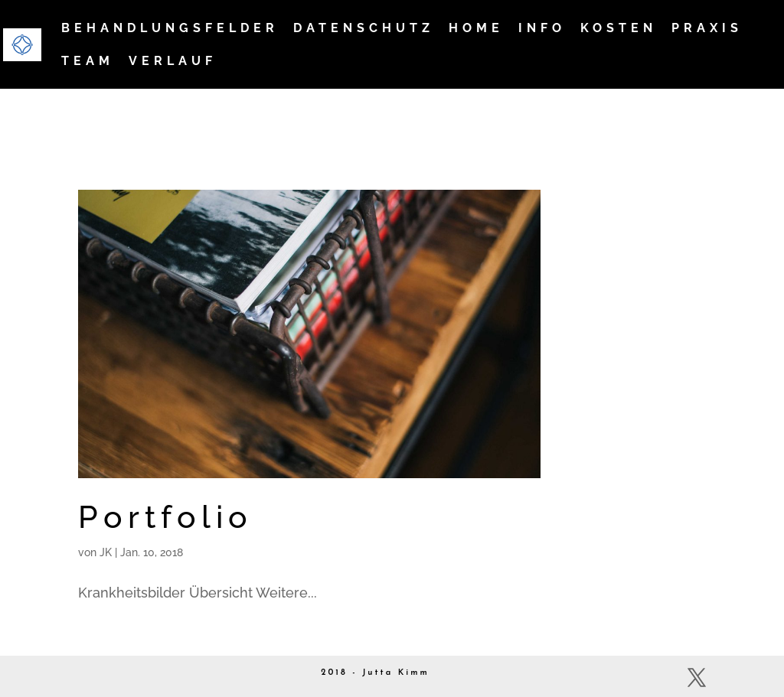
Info (542, 29)
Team (88, 62)
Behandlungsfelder (170, 29)
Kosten (619, 29)
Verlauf (173, 62)
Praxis (707, 29)
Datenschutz (364, 29)
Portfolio (165, 517)
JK (106, 552)
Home (476, 29)
